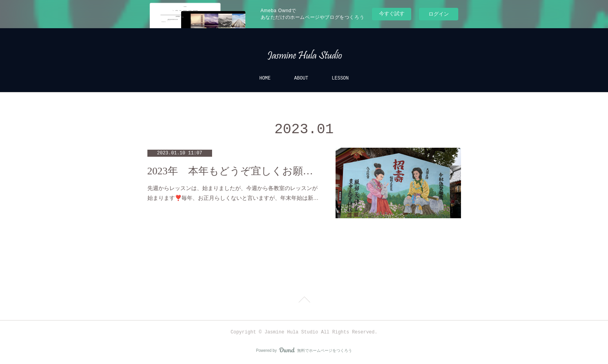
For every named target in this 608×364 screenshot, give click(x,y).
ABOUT (301, 78)
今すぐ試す (392, 14)
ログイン (439, 14)
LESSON (340, 78)
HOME (265, 78)
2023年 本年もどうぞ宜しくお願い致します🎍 (234, 171)
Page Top (304, 301)
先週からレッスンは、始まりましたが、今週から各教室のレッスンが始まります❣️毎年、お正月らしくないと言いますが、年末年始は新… (233, 193)
